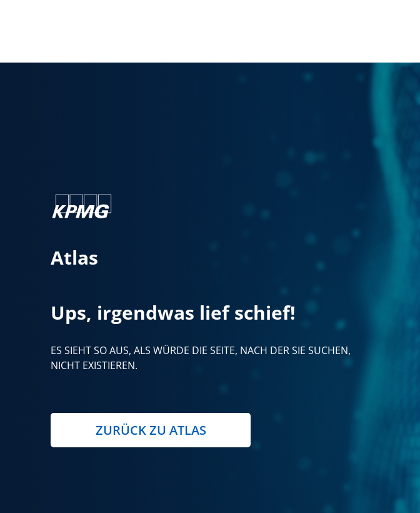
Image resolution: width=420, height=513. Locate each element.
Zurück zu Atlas (151, 430)
